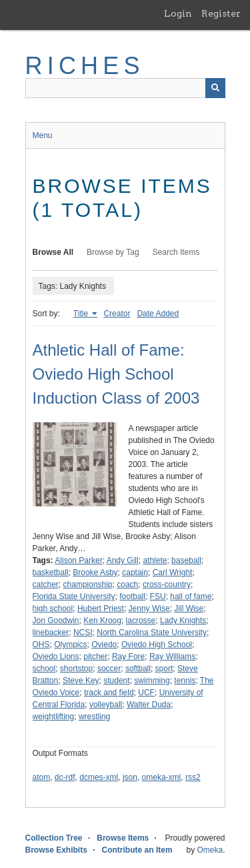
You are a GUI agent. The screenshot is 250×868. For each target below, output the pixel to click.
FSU (158, 596)
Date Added (158, 314)
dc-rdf (65, 777)
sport (164, 669)
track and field (109, 693)
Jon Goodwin (56, 620)
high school (53, 608)
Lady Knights (183, 620)
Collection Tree (54, 838)
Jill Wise (189, 608)
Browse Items (123, 838)
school (44, 669)
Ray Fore (128, 657)
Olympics (70, 644)
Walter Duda (149, 705)
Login (178, 13)
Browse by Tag (113, 252)
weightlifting (54, 717)
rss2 (193, 777)
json (130, 777)
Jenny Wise (149, 608)
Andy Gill (123, 560)
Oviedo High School (157, 644)
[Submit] (215, 88)
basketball (51, 572)
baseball (186, 560)
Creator (117, 314)
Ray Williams (172, 657)
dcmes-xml (99, 777)
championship (88, 584)
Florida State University (74, 596)
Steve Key (81, 681)
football (132, 596)
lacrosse (141, 620)
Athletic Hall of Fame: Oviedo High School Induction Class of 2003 (116, 374)
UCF (146, 693)
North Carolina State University (152, 632)
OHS (41, 644)
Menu (43, 135)
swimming (152, 681)
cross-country (167, 584)
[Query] (125, 88)
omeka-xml (162, 777)
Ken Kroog (102, 620)
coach (127, 584)
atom (42, 777)
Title (82, 314)
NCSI (83, 632)
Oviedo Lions (56, 657)
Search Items (176, 252)
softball (138, 669)
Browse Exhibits (56, 850)
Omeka (210, 850)
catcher (46, 584)
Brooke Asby (95, 572)
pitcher (95, 657)
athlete (155, 560)
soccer (109, 669)
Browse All (53, 252)
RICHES (85, 66)
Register (221, 13)
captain (135, 572)
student (116, 681)
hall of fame (191, 596)
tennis (185, 681)
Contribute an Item (137, 850)
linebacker (51, 632)
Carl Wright (173, 572)
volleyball (106, 705)
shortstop (76, 669)
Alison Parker (78, 560)
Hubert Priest (101, 608)
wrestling (94, 717)
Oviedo (104, 644)
